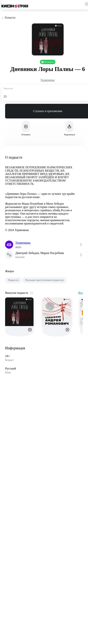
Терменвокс (48, 80)
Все (81, 293)
